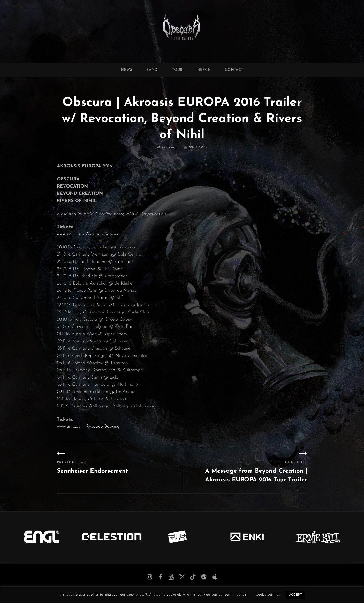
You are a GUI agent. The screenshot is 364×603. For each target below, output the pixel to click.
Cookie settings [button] (268, 595)
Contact (234, 70)
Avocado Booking (103, 234)
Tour (177, 70)
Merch (204, 70)
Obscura (169, 147)
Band (152, 70)
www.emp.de (69, 234)
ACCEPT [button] (295, 595)
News (127, 70)
